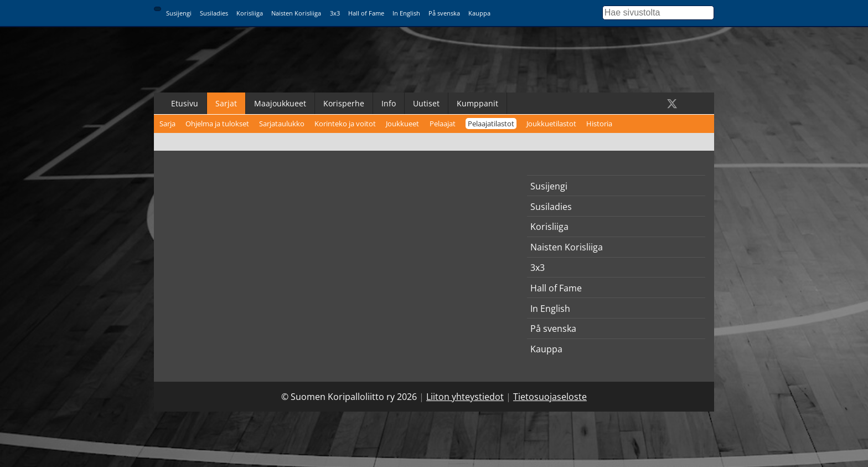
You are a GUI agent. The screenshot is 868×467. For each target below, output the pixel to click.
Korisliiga (250, 13)
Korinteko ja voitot (345, 124)
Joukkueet (402, 124)
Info (389, 103)
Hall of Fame (366, 13)
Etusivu (185, 103)
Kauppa (479, 13)
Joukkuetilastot (551, 124)
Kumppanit (477, 103)
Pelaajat (443, 124)
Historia (599, 124)
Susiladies (214, 13)
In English (406, 13)
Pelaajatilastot (491, 124)
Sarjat (226, 103)
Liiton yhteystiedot (465, 397)
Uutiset (426, 103)
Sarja (167, 124)
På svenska (444, 13)
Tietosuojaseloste (550, 397)
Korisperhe (344, 103)
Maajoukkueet (280, 103)
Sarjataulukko (282, 124)
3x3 (335, 13)
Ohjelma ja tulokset (217, 124)
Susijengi (179, 13)
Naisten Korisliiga (296, 13)
